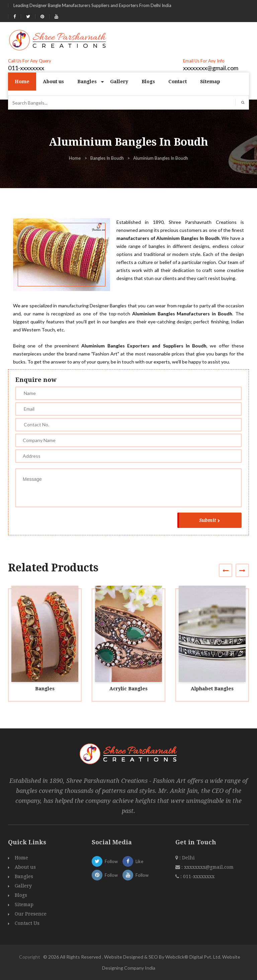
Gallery (119, 82)
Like (133, 861)
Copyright (30, 957)
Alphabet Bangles (212, 689)
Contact (178, 82)
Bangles (87, 82)
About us (53, 82)
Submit (209, 520)
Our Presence (31, 914)
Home (22, 82)
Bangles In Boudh (107, 158)
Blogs (148, 82)
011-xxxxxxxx (26, 68)
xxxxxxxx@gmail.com (211, 68)
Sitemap (210, 82)
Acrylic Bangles (128, 689)
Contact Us (27, 923)
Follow (105, 861)
